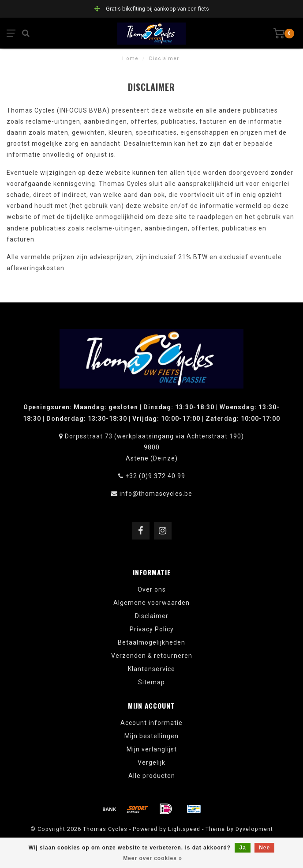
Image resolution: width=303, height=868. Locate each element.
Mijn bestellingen (151, 736)
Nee (264, 848)
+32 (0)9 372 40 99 (155, 476)
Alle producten (152, 776)
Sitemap (151, 682)
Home (130, 58)
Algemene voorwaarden (151, 603)
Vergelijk (151, 762)
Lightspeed (184, 829)
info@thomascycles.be (156, 494)
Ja (242, 848)
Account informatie (151, 723)
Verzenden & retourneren (152, 656)
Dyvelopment (254, 829)
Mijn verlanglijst (152, 749)
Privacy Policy (152, 629)
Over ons (152, 589)
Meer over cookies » (153, 858)
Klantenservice (151, 669)
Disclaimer (152, 616)
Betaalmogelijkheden (151, 642)
